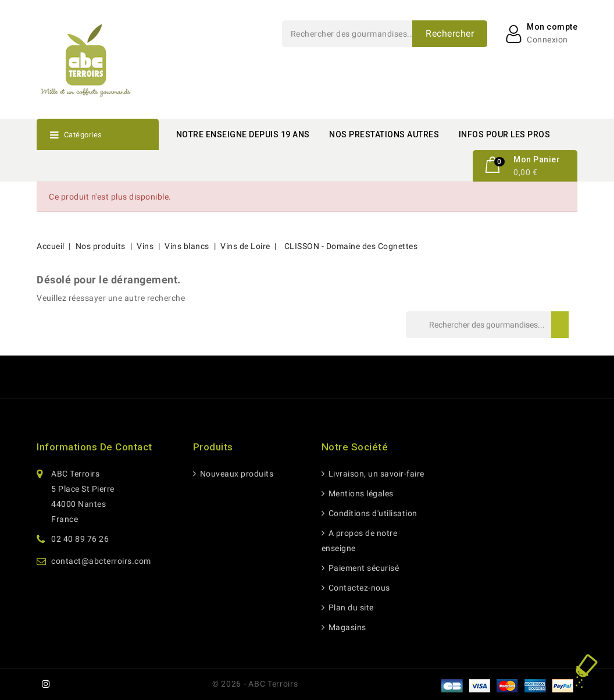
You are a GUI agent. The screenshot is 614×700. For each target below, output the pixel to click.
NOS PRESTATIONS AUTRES (384, 134)
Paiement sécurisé (363, 568)
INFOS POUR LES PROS (505, 134)
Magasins (346, 627)
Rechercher (450, 33)
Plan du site (350, 607)
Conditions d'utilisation (372, 513)
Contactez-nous (358, 588)
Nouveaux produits (235, 474)
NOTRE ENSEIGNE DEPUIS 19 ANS (243, 134)
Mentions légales (360, 493)
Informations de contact (94, 447)
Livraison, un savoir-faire (375, 474)
